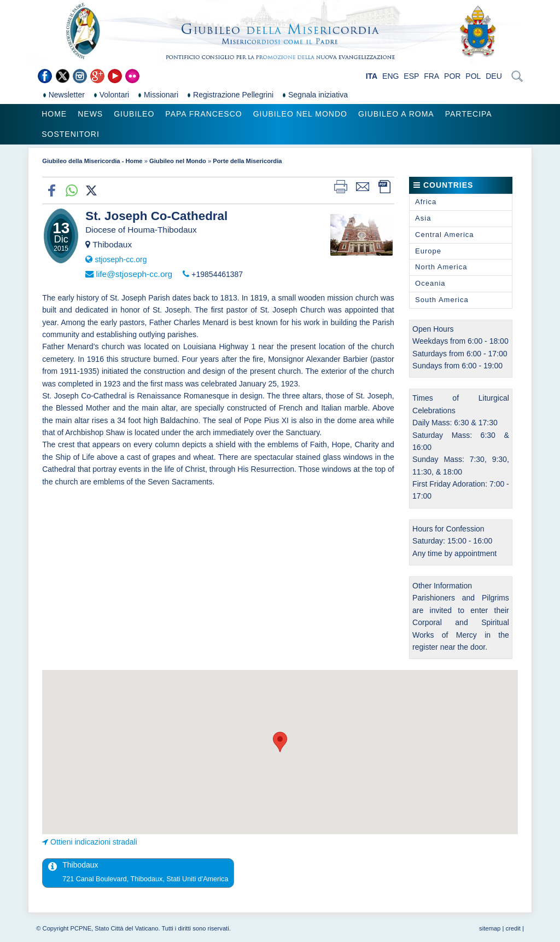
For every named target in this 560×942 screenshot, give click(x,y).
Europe (428, 251)
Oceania (430, 283)
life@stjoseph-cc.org (134, 274)
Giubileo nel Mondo (300, 114)
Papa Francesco (203, 114)
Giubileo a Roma (396, 114)
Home (54, 114)
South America (442, 300)
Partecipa (469, 114)
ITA (372, 76)
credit (513, 928)
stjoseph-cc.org (121, 259)
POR (452, 76)
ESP (411, 76)
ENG (390, 76)
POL (473, 76)
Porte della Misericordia (247, 161)
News (90, 114)
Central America (444, 235)
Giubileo (134, 114)
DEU (494, 76)
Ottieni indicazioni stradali (94, 842)
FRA (431, 76)
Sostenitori (71, 134)
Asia (423, 218)
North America (441, 267)
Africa (426, 202)
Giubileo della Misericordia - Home (92, 161)
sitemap (490, 928)
